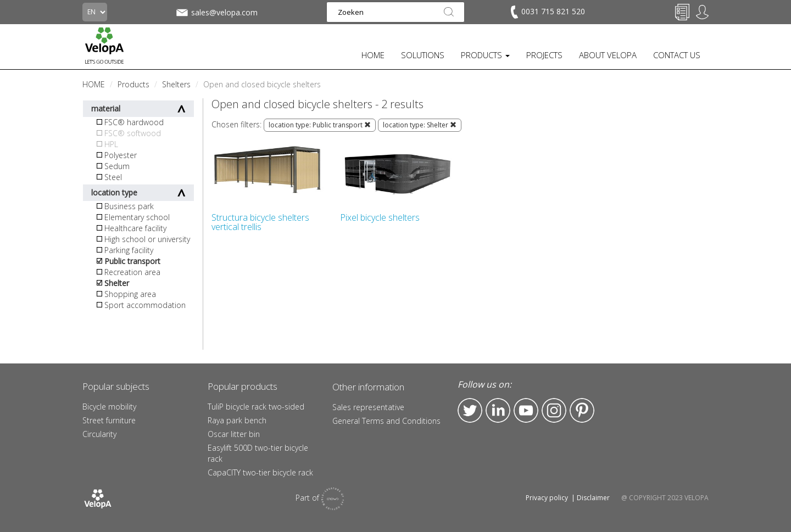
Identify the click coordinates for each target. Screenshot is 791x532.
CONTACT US (677, 55)
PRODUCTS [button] (485, 55)
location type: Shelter (420, 125)
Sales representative (368, 407)
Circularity (99, 434)
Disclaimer (593, 498)
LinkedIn (498, 410)
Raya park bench (237, 420)
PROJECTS (544, 55)
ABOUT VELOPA (608, 55)
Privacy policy (547, 498)
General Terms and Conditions (386, 421)
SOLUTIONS (423, 55)
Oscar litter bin (234, 434)
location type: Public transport (320, 125)
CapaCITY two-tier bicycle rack (260, 472)
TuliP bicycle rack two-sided (256, 407)
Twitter (470, 410)
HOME (373, 55)
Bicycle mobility (109, 407)
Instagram (554, 410)
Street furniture (109, 420)
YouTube (526, 410)
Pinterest (582, 410)
